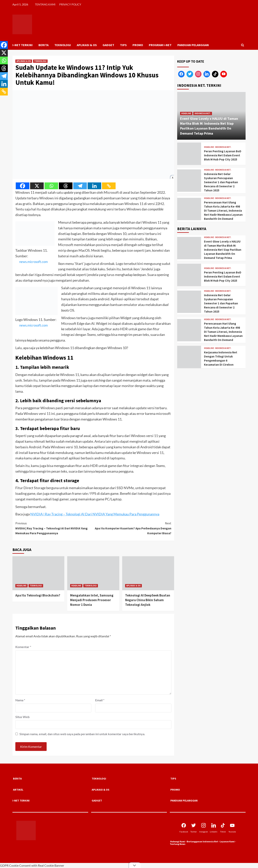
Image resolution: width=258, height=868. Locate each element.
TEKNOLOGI (63, 45)
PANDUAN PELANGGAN (193, 45)
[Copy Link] (109, 186)
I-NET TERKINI (23, 45)
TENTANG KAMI (45, 4)
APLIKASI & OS (87, 45)
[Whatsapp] (51, 186)
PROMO (138, 45)
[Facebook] (23, 186)
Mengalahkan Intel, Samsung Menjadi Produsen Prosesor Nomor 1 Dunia (92, 600)
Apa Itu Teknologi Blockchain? (38, 595)
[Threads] (66, 186)
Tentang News (178, 844)
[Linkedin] (94, 186)
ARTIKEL (18, 790)
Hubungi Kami (178, 841)
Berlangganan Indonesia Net (202, 841)
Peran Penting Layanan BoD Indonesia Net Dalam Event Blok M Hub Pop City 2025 (223, 155)
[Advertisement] (211, 401)
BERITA (44, 45)
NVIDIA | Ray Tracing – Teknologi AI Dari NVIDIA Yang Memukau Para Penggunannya (95, 514)
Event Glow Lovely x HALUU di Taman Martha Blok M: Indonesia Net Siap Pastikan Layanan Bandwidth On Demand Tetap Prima (223, 250)
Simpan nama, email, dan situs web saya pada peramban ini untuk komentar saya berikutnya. (82, 734)
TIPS (123, 45)
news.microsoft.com (31, 262)
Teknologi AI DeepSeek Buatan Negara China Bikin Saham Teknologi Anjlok (148, 600)
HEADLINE (21, 586)
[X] (37, 186)
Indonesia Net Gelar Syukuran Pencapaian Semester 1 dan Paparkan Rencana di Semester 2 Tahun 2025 (221, 182)
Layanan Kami (227, 841)
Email (100, 700)
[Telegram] (80, 186)
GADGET (108, 45)
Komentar (23, 647)
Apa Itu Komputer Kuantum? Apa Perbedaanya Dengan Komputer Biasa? (132, 528)
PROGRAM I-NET (160, 45)
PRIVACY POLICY (70, 4)
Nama (20, 700)
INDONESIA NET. (203, 113)
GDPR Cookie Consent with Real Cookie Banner (32, 865)
